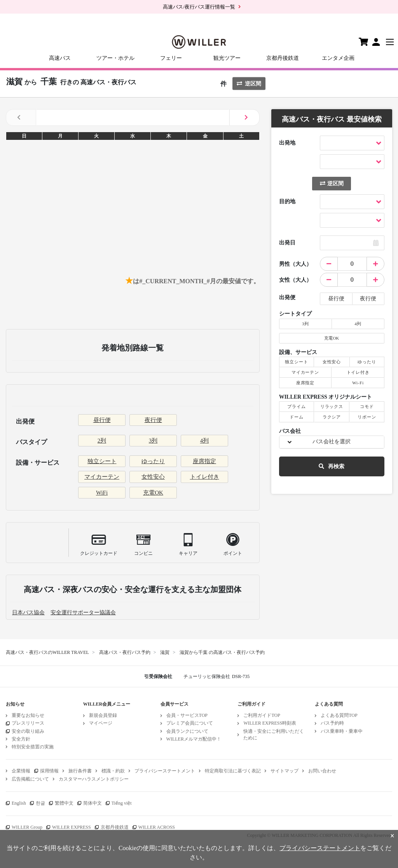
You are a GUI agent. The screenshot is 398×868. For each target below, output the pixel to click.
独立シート (102, 461)
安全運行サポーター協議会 (83, 613)
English (19, 803)
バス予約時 (332, 723)
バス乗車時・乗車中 (342, 731)
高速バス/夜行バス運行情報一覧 (199, 7)
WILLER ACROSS (157, 827)
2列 (102, 441)
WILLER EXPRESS (72, 827)
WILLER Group (27, 827)
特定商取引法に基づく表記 (233, 771)
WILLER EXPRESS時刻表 (270, 723)
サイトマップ (285, 771)
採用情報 (49, 771)
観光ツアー (227, 58)
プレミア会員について (190, 723)
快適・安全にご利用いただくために (274, 735)
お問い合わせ (322, 771)
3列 (153, 441)
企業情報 (21, 771)
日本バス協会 (28, 613)
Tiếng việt (122, 803)
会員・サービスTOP (187, 715)
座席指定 (204, 461)
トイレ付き (205, 477)
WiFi (102, 493)
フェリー (171, 58)
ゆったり (153, 461)
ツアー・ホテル (115, 58)
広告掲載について (30, 779)
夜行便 (153, 420)
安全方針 (21, 739)
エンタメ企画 (338, 58)
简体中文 (93, 803)
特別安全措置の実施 (33, 747)
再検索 (332, 466)
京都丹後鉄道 (283, 58)
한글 (40, 803)
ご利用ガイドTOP (262, 715)
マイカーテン (102, 477)
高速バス (60, 58)
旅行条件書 (80, 771)
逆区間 (249, 84)
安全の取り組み (28, 731)
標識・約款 (113, 771)
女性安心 (153, 477)
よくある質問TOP (339, 715)
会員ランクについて (187, 731)
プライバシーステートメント (165, 771)
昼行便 (102, 420)
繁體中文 (64, 803)
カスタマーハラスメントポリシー (94, 779)
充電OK (153, 493)
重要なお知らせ (28, 715)
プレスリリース (28, 723)
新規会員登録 (103, 715)
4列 (205, 441)
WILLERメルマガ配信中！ (194, 739)
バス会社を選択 (332, 442)
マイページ (101, 723)
